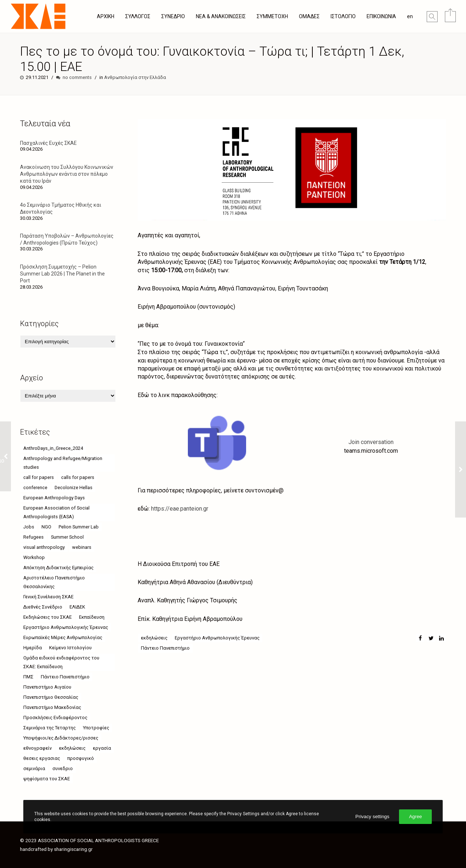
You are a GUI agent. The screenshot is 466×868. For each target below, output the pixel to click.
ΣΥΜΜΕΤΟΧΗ (272, 16)
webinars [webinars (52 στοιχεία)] (82, 547)
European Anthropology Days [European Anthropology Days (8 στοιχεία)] (54, 498)
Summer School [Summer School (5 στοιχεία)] (67, 537)
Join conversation (371, 442)
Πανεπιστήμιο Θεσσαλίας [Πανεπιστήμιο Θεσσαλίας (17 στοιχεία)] (51, 697)
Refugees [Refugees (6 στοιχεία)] (33, 537)
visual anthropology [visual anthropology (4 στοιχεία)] (44, 547)
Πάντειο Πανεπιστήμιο (165, 648)
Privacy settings (372, 817)
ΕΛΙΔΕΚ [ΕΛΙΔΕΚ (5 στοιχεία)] (77, 607)
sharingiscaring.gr (73, 849)
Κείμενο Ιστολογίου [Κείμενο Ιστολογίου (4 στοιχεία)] (70, 648)
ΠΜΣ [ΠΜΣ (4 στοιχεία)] (28, 677)
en (410, 16)
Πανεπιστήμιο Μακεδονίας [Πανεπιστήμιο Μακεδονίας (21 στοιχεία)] (52, 707)
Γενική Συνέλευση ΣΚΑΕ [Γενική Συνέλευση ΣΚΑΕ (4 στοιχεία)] (48, 597)
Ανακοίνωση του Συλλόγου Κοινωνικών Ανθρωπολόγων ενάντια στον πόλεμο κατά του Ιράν (67, 174)
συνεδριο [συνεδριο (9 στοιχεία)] (63, 768)
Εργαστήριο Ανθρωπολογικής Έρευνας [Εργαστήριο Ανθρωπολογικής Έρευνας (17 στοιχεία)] (66, 627)
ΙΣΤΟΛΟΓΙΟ (343, 16)
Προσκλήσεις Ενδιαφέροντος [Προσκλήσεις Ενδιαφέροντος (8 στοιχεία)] (55, 718)
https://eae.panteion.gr (180, 509)
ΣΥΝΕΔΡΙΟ (173, 16)
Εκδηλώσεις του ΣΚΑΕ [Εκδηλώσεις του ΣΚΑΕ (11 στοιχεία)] (48, 617)
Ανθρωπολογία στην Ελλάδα (135, 77)
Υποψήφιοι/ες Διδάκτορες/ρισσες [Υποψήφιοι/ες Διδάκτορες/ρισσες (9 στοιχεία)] (61, 738)
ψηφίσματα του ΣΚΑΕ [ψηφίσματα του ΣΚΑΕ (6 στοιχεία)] (47, 779)
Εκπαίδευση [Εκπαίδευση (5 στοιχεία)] (92, 617)
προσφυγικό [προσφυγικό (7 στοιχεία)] (81, 758)
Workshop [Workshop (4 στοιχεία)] (34, 557)
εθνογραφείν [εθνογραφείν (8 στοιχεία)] (37, 748)
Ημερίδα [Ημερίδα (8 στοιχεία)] (33, 648)
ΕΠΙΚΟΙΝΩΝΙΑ (381, 16)
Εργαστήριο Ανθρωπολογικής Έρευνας (217, 638)
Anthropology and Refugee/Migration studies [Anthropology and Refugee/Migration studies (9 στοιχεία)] (63, 463)
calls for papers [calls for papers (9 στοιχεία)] (78, 477)
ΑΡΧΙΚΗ (106, 16)
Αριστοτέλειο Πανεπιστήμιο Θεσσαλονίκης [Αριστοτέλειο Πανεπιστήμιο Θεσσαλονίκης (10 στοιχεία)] (54, 582)
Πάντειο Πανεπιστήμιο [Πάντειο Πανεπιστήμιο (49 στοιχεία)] (65, 677)
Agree (415, 817)
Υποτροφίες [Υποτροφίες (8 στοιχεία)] (96, 728)
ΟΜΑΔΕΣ (309, 16)
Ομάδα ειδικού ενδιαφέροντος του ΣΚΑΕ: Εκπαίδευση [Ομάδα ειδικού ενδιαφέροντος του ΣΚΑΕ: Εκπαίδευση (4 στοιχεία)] (61, 662)
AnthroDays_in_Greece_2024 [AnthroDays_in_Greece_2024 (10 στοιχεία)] (53, 448)
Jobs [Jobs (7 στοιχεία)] (29, 527)
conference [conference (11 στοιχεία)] (35, 487)
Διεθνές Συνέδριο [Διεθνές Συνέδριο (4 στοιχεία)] (43, 607)
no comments (77, 77)
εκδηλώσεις (154, 638)
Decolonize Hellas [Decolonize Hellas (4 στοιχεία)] (74, 487)
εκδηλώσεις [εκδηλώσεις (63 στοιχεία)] (72, 748)
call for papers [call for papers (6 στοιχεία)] (39, 477)
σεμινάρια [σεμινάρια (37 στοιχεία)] (34, 768)
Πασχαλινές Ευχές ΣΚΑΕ (48, 143)
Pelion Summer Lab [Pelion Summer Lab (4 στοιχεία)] (79, 527)
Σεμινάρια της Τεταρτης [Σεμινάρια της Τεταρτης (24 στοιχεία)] (50, 728)
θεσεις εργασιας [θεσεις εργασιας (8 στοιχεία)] (42, 758)
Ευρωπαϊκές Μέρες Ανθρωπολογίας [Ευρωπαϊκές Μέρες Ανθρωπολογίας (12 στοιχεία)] (63, 637)
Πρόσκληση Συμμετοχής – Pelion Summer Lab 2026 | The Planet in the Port (62, 274)
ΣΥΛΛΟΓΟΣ (138, 16)
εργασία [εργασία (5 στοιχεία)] (102, 748)
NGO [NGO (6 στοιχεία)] (46, 527)
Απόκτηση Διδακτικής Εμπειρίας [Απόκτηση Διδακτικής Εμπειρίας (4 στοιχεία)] (58, 568)
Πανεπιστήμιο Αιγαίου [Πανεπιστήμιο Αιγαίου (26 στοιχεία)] (47, 687)
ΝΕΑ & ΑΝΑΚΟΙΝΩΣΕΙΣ (221, 16)
